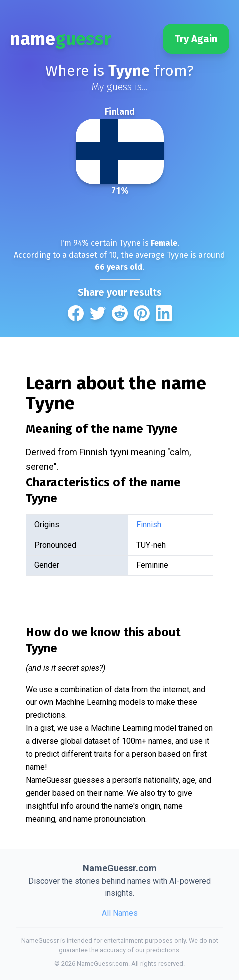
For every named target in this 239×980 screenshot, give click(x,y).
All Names (120, 913)
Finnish (149, 524)
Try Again (196, 39)
